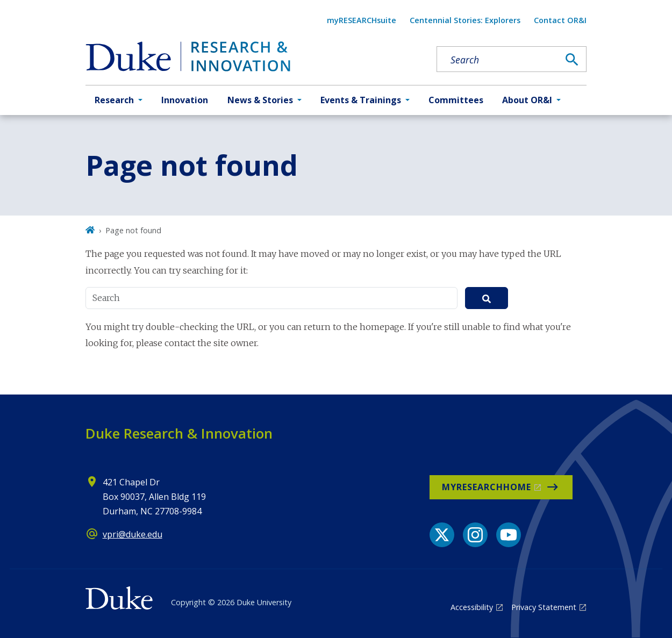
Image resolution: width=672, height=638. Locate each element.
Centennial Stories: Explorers (465, 20)
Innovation (185, 100)
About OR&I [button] (527, 100)
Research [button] (114, 100)
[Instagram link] (475, 535)
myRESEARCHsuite (362, 20)
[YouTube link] (509, 535)
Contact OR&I (560, 20)
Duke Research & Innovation (179, 433)
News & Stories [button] (260, 100)
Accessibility (472, 607)
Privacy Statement (544, 607)
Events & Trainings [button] (361, 100)
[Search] (572, 60)
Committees (456, 100)
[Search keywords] (498, 60)
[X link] (442, 535)
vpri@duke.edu (133, 534)
